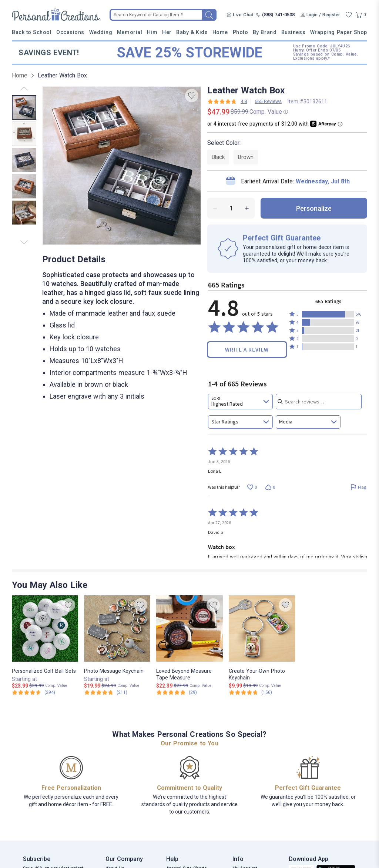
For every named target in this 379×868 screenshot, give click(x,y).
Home (220, 32)
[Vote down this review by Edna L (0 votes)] (270, 487)
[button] (328, 314)
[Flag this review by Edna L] (358, 487)
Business (293, 32)
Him (152, 32)
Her (167, 32)
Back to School (32, 32)
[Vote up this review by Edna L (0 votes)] (252, 487)
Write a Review (247, 350)
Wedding (101, 32)
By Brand (265, 32)
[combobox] (240, 402)
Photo (241, 32)
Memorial (130, 32)
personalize (314, 208)
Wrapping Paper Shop (339, 32)
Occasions (70, 32)
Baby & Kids (192, 32)
